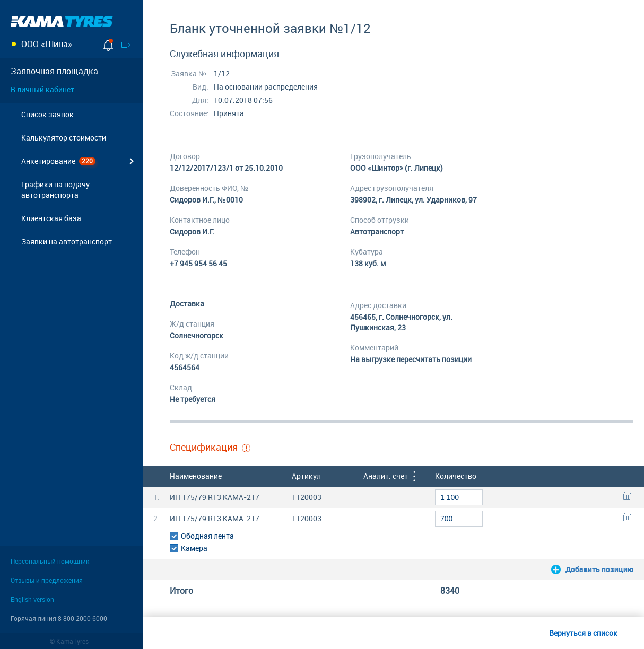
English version (32, 599)
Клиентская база (51, 218)
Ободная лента (207, 536)
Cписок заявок (47, 114)
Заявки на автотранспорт (67, 242)
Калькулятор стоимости (64, 138)
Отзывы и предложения (47, 580)
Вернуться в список (583, 633)
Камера (194, 548)
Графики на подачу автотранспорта (55, 190)
